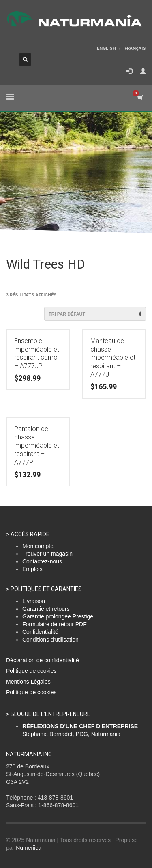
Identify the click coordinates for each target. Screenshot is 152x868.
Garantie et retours (46, 609)
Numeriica (29, 848)
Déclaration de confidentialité (43, 660)
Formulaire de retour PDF (55, 624)
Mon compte (38, 546)
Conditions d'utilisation (50, 640)
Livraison (34, 601)
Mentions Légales (28, 682)
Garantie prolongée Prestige (58, 616)
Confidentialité (40, 632)
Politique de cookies (31, 671)
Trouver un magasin (47, 554)
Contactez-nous (42, 561)
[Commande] (95, 314)
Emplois (32, 569)
